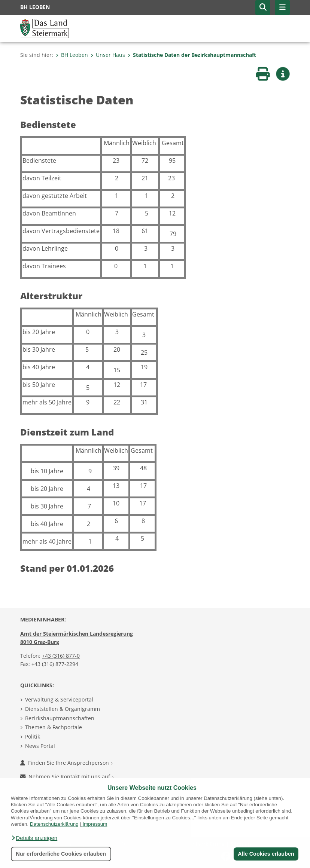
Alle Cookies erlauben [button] (266, 854)
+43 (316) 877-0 (61, 656)
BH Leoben (72, 55)
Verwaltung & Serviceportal (59, 699)
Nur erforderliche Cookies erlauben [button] (61, 854)
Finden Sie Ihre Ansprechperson (66, 763)
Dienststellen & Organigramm (63, 709)
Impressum (95, 824)
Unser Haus (108, 55)
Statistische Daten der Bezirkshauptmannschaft (192, 55)
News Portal (40, 746)
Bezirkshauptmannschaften (60, 718)
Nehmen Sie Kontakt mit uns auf (67, 777)
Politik (33, 736)
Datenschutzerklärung (54, 824)
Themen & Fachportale (54, 727)
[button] (34, 838)
